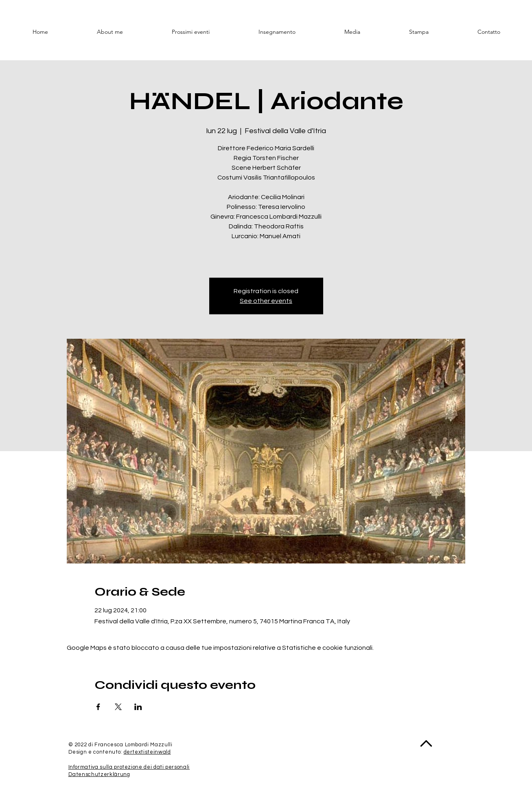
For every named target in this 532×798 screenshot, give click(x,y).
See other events (266, 301)
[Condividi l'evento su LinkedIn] (138, 707)
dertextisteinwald (147, 752)
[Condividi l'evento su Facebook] (98, 707)
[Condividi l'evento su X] (118, 707)
